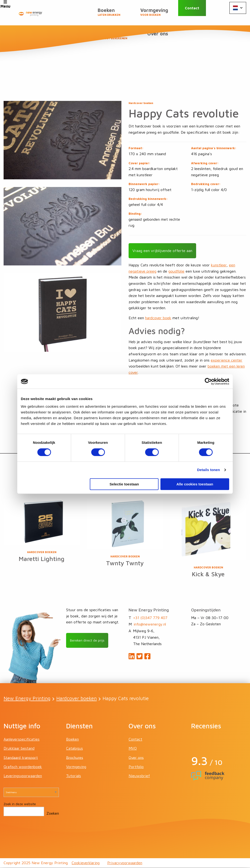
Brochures (75, 758)
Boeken (74, 15)
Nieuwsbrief (139, 776)
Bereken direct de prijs (89, 641)
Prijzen (157, 15)
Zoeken (53, 814)
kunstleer (219, 265)
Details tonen (208, 470)
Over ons (160, 38)
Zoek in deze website (20, 805)
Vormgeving (114, 15)
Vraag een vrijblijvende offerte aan (162, 250)
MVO (133, 749)
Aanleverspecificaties (22, 740)
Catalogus (74, 749)
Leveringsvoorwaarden (23, 776)
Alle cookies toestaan (195, 484)
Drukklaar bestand (19, 749)
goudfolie (176, 271)
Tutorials (74, 776)
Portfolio (136, 767)
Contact (199, 13)
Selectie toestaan (124, 484)
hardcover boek (158, 318)
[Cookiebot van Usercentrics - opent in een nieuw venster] (208, 381)
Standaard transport (21, 758)
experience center (227, 360)
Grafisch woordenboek (23, 767)
